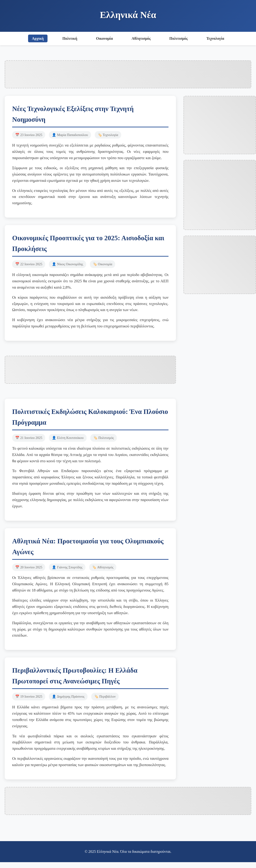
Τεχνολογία (215, 38)
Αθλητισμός (141, 38)
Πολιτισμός (179, 38)
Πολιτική (70, 38)
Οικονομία (104, 38)
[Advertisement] (128, 73)
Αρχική (38, 38)
